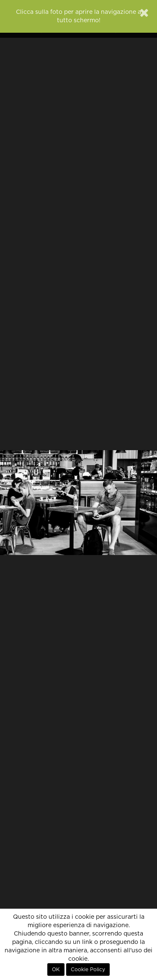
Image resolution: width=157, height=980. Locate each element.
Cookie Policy (88, 970)
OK (56, 970)
